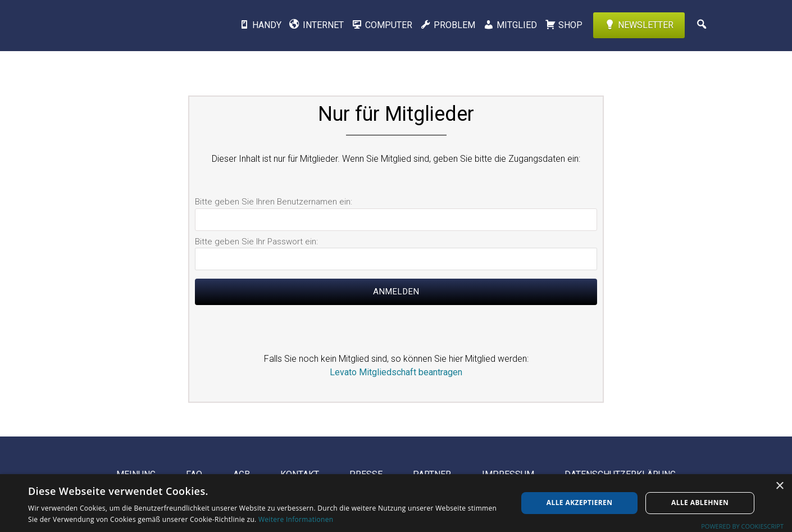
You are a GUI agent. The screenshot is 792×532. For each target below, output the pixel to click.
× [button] (779, 486)
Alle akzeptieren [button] (580, 503)
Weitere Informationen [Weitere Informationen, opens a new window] (296, 519)
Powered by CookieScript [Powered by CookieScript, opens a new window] (742, 526)
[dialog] (396, 503)
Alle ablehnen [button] (700, 503)
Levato (135, 25)
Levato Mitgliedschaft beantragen (396, 372)
